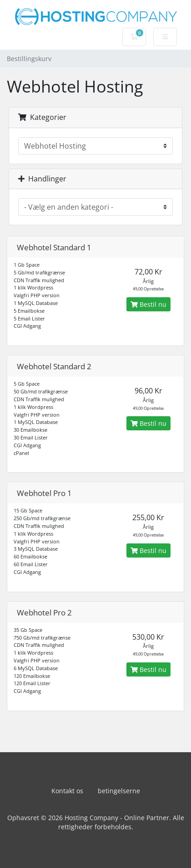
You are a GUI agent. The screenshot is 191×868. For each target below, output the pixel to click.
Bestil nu (148, 304)
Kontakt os (67, 791)
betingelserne (119, 791)
